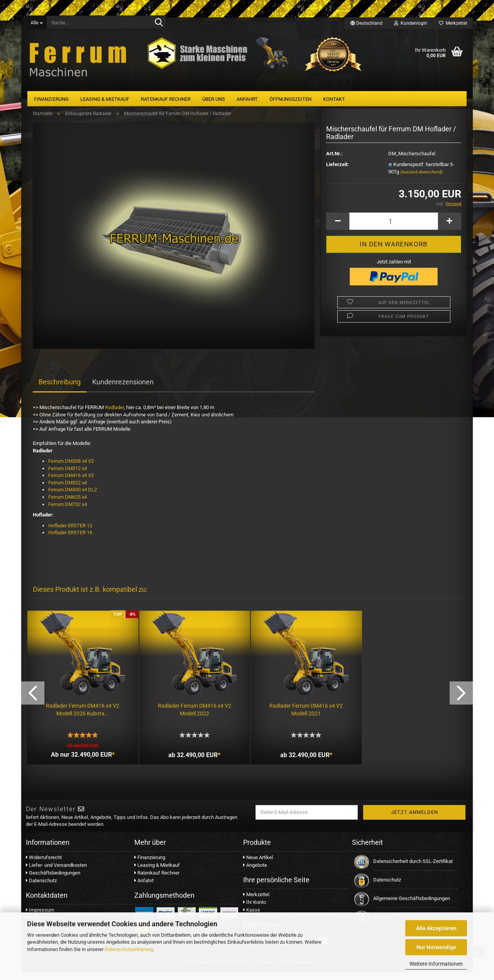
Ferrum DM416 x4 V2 (71, 483)
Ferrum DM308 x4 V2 (71, 469)
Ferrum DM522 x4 (68, 490)
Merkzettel (453, 23)
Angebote (255, 873)
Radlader (114, 415)
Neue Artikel (258, 865)
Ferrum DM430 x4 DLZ (73, 498)
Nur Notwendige (436, 947)
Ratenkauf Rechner (166, 99)
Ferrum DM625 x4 (68, 505)
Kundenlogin (411, 23)
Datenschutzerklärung (129, 949)
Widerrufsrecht (44, 865)
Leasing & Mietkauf (105, 99)
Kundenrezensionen (123, 390)
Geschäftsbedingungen (53, 881)
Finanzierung (51, 99)
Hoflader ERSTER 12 (70, 533)
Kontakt (334, 99)
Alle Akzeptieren (436, 928)
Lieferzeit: (338, 172)
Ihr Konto (255, 910)
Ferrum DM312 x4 (68, 476)
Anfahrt (247, 99)
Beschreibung (60, 390)
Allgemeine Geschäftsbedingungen (412, 906)
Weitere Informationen (436, 964)
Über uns (214, 99)
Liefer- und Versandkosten (56, 873)
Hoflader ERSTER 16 (70, 541)
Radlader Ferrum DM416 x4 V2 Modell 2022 (192, 716)
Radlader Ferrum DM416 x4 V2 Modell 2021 (302, 716)
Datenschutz (41, 889)
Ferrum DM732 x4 (68, 512)
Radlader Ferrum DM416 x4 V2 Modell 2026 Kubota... (82, 716)
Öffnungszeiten (290, 99)
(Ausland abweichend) (421, 180)
